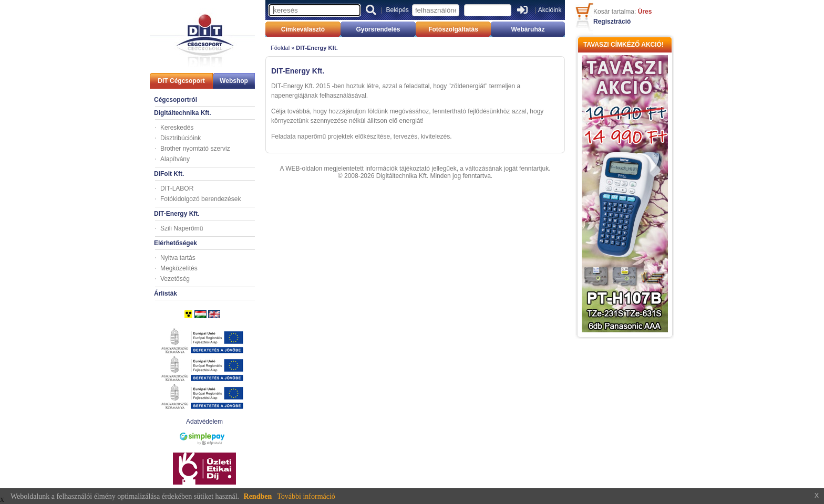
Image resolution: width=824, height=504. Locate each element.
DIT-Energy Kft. (177, 214)
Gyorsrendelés (378, 29)
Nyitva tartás (178, 258)
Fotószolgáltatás (453, 29)
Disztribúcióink (181, 138)
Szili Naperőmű (182, 228)
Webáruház (528, 29)
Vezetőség (175, 279)
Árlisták (166, 293)
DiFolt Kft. (169, 174)
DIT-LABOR (177, 188)
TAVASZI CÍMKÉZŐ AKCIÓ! (624, 45)
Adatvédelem (204, 422)
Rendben (258, 496)
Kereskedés (177, 128)
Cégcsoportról (176, 100)
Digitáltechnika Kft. (183, 113)
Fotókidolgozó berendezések (200, 199)
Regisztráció (612, 22)
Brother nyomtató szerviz (195, 149)
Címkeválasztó (303, 29)
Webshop (234, 81)
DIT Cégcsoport (181, 81)
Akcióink (550, 10)
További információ (306, 496)
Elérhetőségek (176, 243)
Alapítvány (175, 159)
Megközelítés (179, 268)
